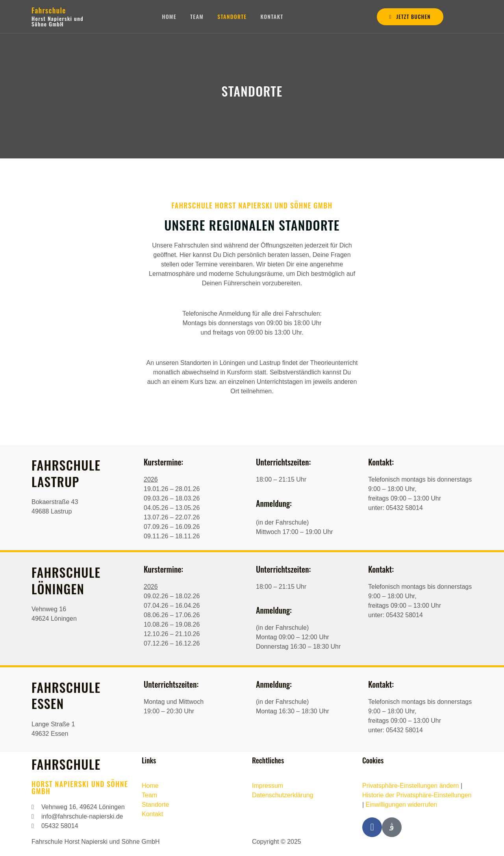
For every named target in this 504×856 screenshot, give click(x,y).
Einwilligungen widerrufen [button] (401, 805)
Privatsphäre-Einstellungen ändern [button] (410, 786)
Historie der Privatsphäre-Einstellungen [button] (417, 795)
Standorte (232, 16)
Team (197, 16)
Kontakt (273, 16)
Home (169, 16)
